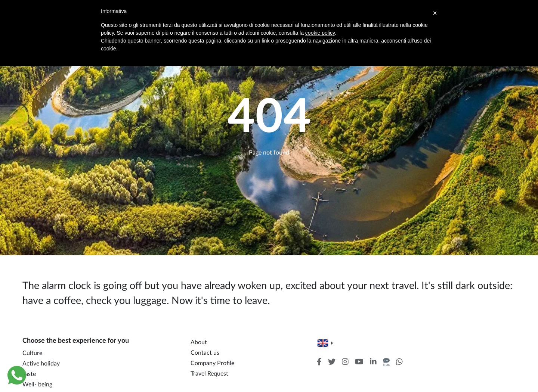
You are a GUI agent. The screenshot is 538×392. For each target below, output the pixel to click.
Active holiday (41, 364)
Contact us (205, 353)
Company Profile (212, 363)
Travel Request (209, 374)
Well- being (37, 385)
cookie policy (320, 33)
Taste (29, 374)
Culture (32, 353)
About (199, 342)
